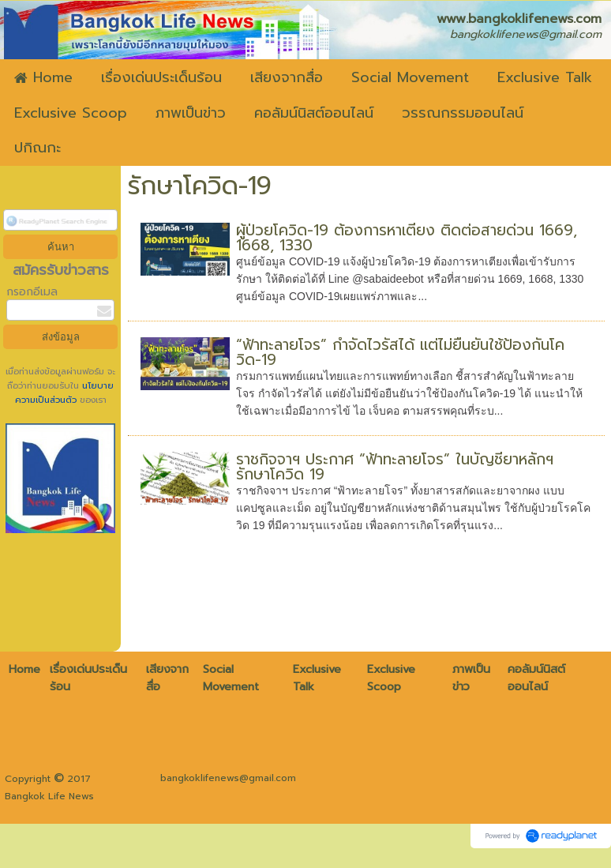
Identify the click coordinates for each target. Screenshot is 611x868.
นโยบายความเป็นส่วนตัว (65, 393)
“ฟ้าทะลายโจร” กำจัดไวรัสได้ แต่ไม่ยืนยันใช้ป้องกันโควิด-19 (400, 352)
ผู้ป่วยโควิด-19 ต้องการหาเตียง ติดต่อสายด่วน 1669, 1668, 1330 (407, 238)
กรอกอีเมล (32, 292)
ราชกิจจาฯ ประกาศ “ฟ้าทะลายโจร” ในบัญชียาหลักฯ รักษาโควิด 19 (395, 467)
